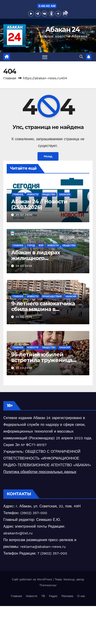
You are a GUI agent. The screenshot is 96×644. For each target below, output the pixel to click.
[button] (81, 57)
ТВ (43, 596)
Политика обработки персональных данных (40, 472)
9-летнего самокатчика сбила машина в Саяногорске (43, 309)
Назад (48, 156)
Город (31, 245)
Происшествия (52, 296)
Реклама (67, 596)
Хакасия (65, 194)
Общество (49, 194)
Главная (10, 78)
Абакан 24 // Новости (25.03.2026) (39, 204)
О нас (81, 596)
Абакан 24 (63, 30)
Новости (33, 194)
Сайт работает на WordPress (33, 579)
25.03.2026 (24, 317)
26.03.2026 (24, 215)
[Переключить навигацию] (45, 57)
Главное (18, 194)
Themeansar (48, 585)
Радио (53, 596)
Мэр (41, 245)
